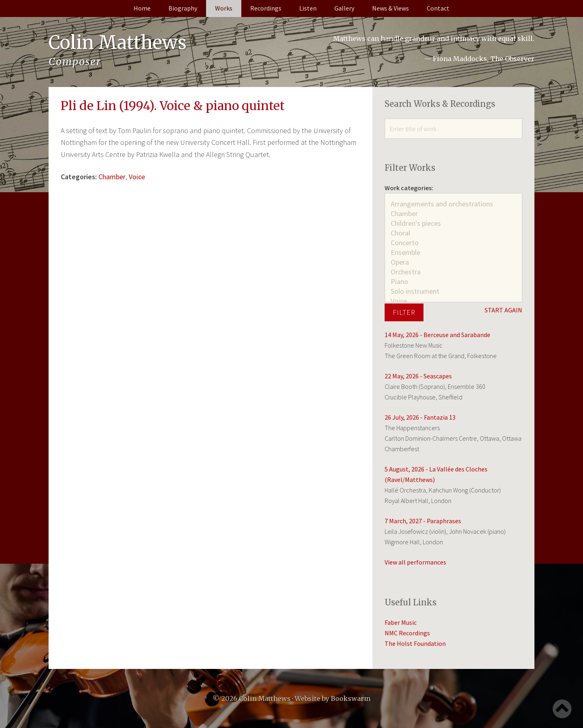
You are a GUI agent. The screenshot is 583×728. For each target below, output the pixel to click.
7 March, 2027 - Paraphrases (423, 521)
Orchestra (453, 272)
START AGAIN (503, 310)
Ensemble (453, 253)
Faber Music (401, 622)
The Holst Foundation (415, 643)
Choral (453, 233)
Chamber (112, 177)
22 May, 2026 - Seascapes (418, 376)
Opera (453, 262)
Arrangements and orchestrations (453, 204)
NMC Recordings (407, 633)
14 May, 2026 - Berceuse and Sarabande (437, 335)
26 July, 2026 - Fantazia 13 (420, 417)
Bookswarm (351, 698)
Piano (453, 282)
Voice (137, 177)
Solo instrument (453, 291)
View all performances (415, 562)
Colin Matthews (120, 42)
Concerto (453, 243)
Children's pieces (453, 223)
